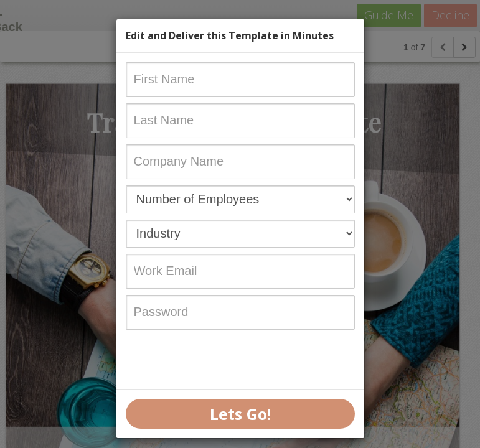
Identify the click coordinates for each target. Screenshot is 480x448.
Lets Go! (240, 414)
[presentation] (220, 360)
